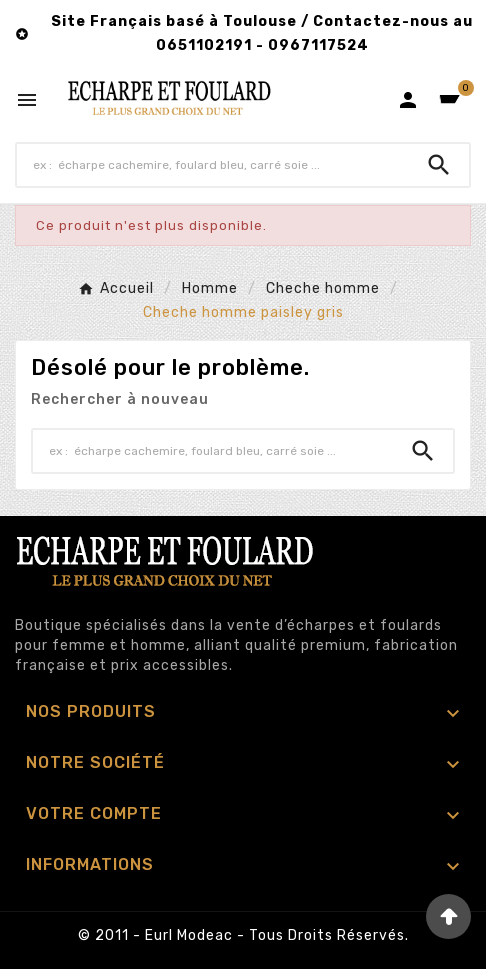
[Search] (439, 165)
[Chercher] (213, 165)
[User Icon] (408, 100)
